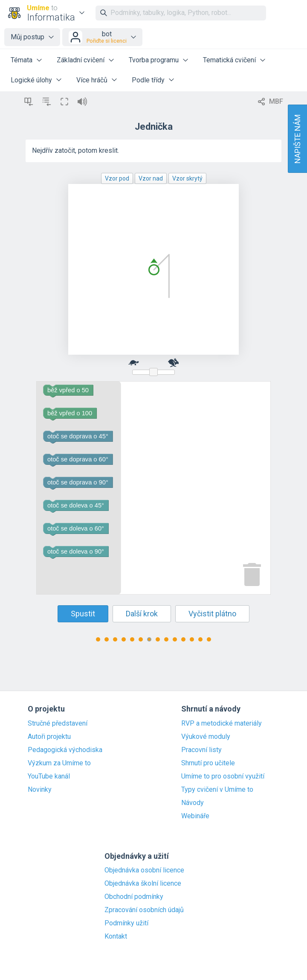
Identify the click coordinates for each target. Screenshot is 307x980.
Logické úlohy (31, 80)
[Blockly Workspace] (153, 488)
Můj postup (28, 37)
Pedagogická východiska (65, 750)
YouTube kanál (49, 776)
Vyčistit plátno (212, 614)
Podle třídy (148, 80)
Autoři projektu (49, 737)
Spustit (83, 614)
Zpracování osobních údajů (144, 910)
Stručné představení (58, 723)
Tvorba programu (154, 60)
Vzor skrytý (187, 178)
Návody (193, 803)
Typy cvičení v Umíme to (217, 790)
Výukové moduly (206, 737)
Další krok (142, 614)
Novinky (40, 790)
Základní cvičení (81, 60)
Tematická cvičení (229, 60)
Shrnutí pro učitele (208, 763)
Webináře (195, 816)
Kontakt (116, 936)
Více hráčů (92, 80)
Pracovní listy (201, 750)
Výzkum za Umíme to (59, 763)
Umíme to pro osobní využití (223, 776)
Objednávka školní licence (143, 884)
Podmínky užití (126, 923)
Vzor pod (117, 178)
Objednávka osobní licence (144, 870)
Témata (22, 60)
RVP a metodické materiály (222, 723)
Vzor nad (151, 178)
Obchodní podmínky (134, 897)
